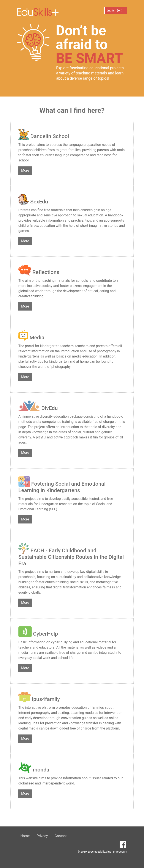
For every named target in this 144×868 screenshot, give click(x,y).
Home (25, 836)
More (25, 170)
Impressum (120, 852)
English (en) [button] (114, 10)
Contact (61, 836)
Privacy (42, 836)
